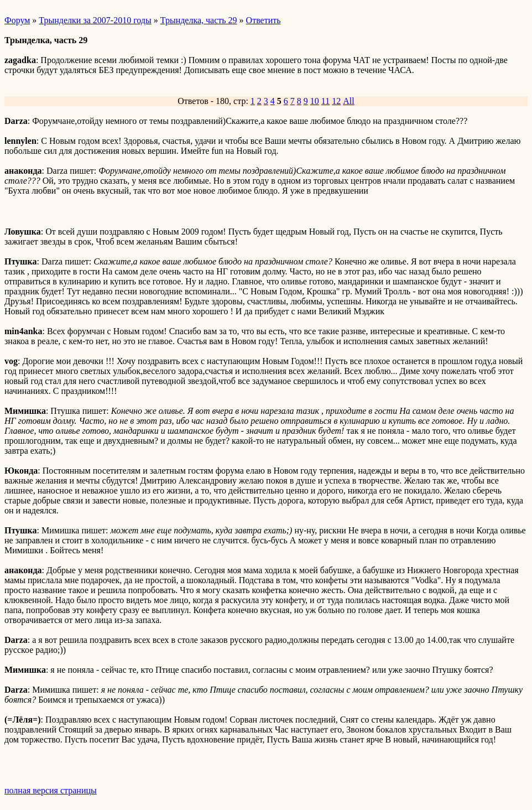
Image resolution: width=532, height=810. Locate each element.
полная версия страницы (51, 790)
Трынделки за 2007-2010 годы (95, 20)
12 (336, 101)
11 (325, 101)
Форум (17, 20)
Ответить (264, 20)
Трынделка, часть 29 (199, 20)
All (348, 101)
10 (315, 101)
